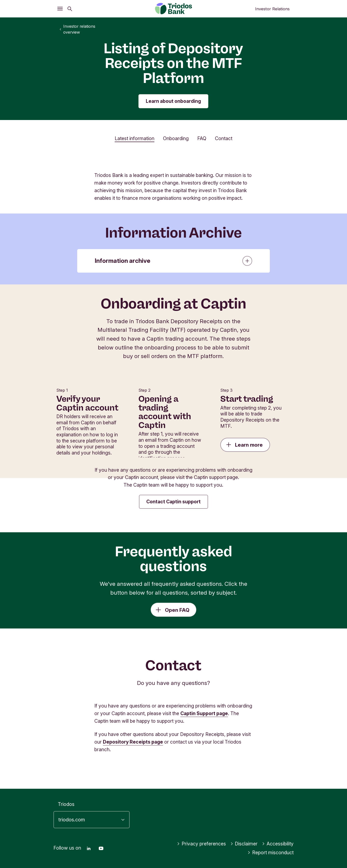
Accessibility (278, 844)
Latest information (135, 138)
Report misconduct (271, 853)
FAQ (202, 138)
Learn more (244, 445)
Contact (224, 138)
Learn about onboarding (173, 101)
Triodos (66, 804)
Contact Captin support (173, 502)
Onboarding (176, 138)
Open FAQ (177, 610)
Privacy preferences (201, 844)
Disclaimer (244, 844)
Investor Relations (272, 9)
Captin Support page (204, 713)
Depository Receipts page (133, 742)
